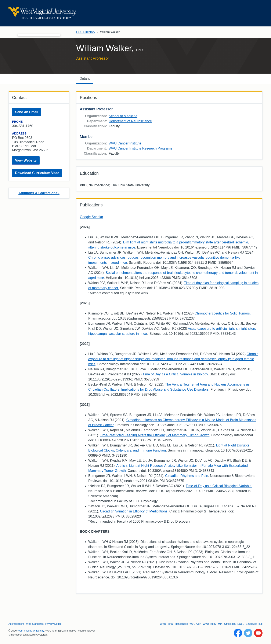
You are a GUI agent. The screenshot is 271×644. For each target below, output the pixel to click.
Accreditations (16, 624)
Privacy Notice (53, 624)
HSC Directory (86, 32)
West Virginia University (31, 631)
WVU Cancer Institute (125, 143)
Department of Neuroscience (130, 121)
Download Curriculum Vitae (37, 173)
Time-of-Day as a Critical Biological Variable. (219, 486)
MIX (220, 624)
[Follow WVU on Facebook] (238, 633)
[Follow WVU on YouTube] (258, 633)
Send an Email (27, 112)
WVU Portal (167, 624)
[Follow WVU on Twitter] (248, 633)
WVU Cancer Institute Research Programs (140, 148)
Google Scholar (91, 217)
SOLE (241, 624)
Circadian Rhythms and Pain (187, 476)
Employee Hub (254, 624)
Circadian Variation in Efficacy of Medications (134, 511)
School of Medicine (123, 116)
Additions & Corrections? (39, 193)
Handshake (181, 624)
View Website (26, 160)
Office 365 (230, 624)
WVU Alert (195, 624)
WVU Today (209, 624)
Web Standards (35, 624)
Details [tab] (85, 79)
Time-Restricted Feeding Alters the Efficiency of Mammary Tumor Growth (155, 435)
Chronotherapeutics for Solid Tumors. (223, 313)
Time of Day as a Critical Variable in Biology (175, 374)
